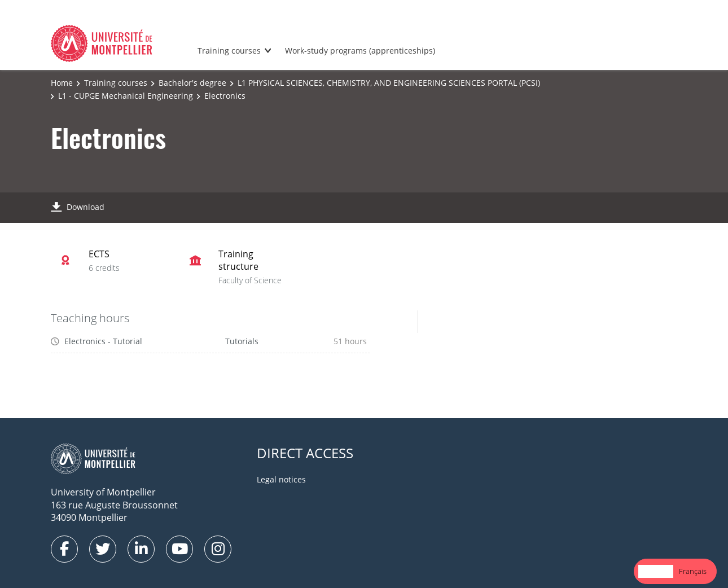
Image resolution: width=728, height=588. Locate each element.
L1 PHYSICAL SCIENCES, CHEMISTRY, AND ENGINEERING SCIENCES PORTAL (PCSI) (389, 83)
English (656, 571)
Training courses (229, 51)
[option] (693, 571)
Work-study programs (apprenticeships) (360, 51)
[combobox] (656, 571)
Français (693, 571)
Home (62, 83)
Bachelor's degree (192, 83)
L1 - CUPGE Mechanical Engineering (126, 96)
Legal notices (281, 479)
